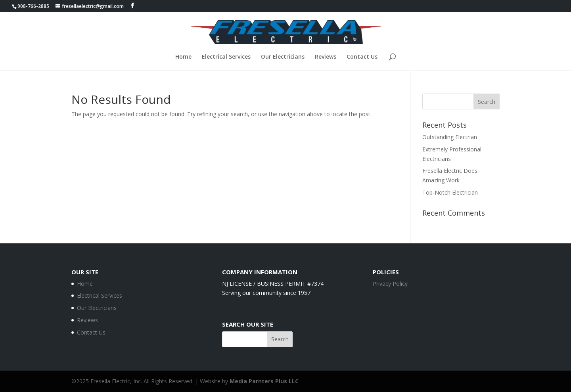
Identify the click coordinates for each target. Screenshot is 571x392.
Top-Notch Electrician (450, 192)
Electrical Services (226, 57)
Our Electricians (283, 57)
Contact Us (362, 57)
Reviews (326, 57)
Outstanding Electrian (450, 137)
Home (183, 57)
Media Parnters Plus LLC (264, 381)
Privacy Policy (390, 284)
